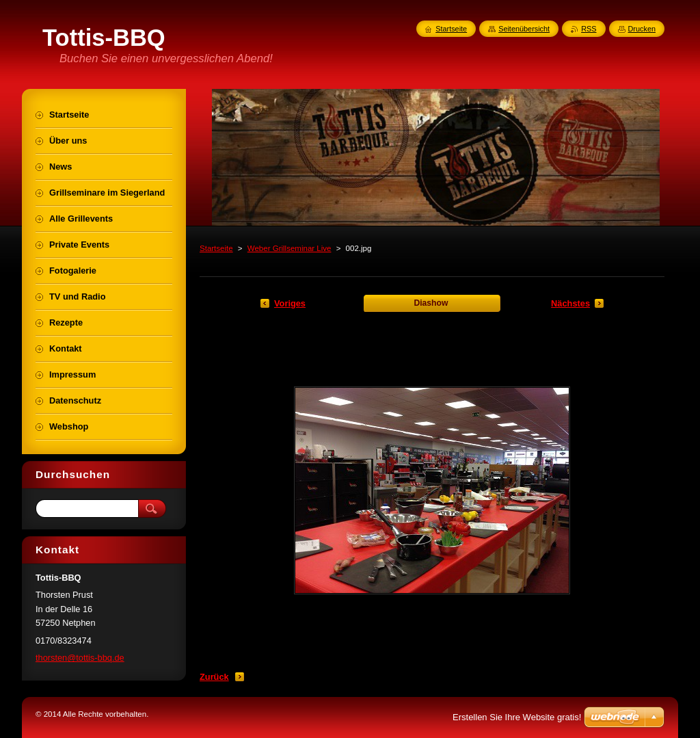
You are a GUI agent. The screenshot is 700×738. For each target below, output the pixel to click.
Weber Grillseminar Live (290, 248)
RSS (589, 29)
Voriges (290, 303)
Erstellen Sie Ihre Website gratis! (517, 717)
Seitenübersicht (524, 29)
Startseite (216, 248)
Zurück (214, 677)
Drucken (642, 29)
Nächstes (570, 303)
